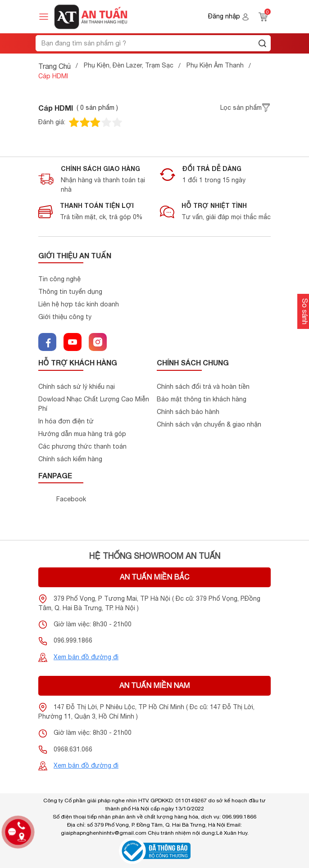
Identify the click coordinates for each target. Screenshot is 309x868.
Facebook (71, 499)
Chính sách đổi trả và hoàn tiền (203, 387)
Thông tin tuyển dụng (70, 292)
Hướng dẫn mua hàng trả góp (82, 434)
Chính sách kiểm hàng (70, 459)
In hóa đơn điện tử (66, 421)
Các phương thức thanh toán (82, 446)
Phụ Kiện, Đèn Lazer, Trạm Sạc (129, 65)
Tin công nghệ (59, 279)
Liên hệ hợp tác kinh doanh (79, 304)
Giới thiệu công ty (65, 317)
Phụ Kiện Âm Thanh (215, 65)
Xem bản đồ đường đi (86, 657)
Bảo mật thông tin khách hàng (202, 399)
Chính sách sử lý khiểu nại (77, 387)
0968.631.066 (73, 749)
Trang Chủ (55, 66)
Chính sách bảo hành (188, 412)
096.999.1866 (73, 640)
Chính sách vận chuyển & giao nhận (209, 424)
